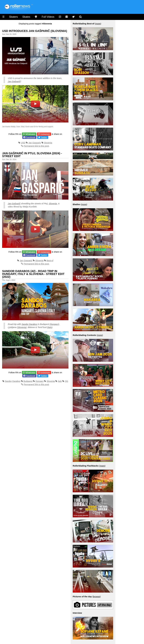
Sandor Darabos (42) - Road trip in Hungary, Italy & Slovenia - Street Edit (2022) (33, 274)
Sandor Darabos (29, 324)
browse (96, 596)
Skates (26, 17)
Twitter (44, 137)
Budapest (28, 381)
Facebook (31, 137)
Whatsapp (30, 134)
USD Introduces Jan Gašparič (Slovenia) (35, 31)
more (98, 24)
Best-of (50, 260)
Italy (50, 327)
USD (23, 143)
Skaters (13, 17)
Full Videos (48, 17)
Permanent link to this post (36, 146)
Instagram (45, 134)
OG (66, 381)
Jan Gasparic (35, 143)
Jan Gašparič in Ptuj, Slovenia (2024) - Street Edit (32, 155)
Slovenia (48, 143)
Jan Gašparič (14, 81)
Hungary (54, 324)
